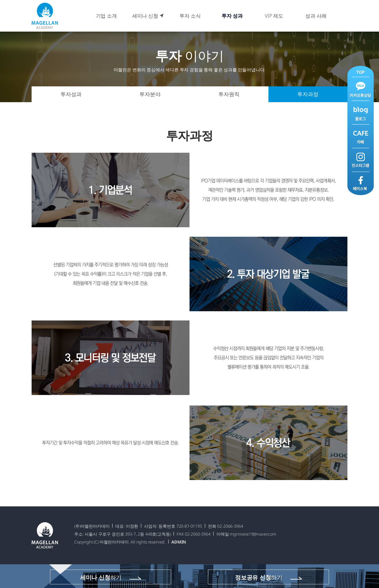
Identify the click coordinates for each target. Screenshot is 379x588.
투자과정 (308, 94)
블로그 (361, 113)
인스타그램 (361, 160)
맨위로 (361, 72)
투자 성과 (232, 16)
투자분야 (150, 94)
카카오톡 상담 (361, 89)
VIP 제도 (274, 16)
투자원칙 (229, 94)
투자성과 (71, 94)
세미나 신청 (148, 16)
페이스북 (361, 183)
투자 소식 (190, 16)
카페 (361, 136)
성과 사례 (316, 16)
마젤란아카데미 (45, 16)
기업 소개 (106, 16)
